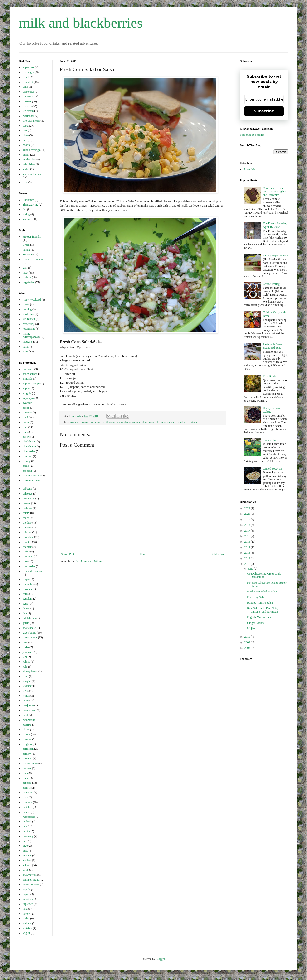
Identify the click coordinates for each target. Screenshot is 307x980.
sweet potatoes (31, 884)
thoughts (27, 342)
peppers (27, 783)
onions (119, 422)
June (251, 569)
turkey (26, 914)
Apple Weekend (32, 300)
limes (26, 701)
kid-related (29, 319)
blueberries (29, 451)
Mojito (251, 628)
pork (25, 797)
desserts (27, 106)
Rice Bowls (270, 376)
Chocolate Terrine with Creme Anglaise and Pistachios (275, 192)
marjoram (28, 705)
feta (25, 613)
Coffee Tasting (271, 284)
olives (26, 730)
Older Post (218, 554)
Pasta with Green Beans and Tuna (273, 346)
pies (25, 130)
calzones (27, 494)
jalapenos (100, 422)
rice (25, 140)
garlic (26, 623)
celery (26, 513)
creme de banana (32, 571)
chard (26, 518)
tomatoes (182, 422)
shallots (27, 860)
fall (24, 209)
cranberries (29, 566)
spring (26, 214)
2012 (248, 558)
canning (27, 309)
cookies (27, 101)
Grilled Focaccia (273, 469)
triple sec (28, 904)
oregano (27, 744)
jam (25, 657)
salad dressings (31, 150)
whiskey (27, 928)
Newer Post (68, 554)
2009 (248, 642)
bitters (26, 437)
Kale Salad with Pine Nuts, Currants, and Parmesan (263, 610)
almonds (27, 379)
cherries (27, 528)
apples (26, 388)
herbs (26, 647)
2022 (248, 508)
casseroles (28, 92)
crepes (26, 579)
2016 (248, 536)
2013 (248, 553)
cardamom (29, 498)
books (26, 304)
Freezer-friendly (32, 237)
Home (143, 554)
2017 (248, 531)
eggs (25, 604)
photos (127, 422)
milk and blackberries (81, 23)
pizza (26, 135)
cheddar (27, 523)
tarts (25, 182)
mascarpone (29, 710)
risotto (26, 145)
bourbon (27, 456)
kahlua (26, 662)
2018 (248, 525)
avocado (74, 422)
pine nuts (28, 793)
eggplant (27, 599)
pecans (27, 778)
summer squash (31, 880)
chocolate (28, 537)
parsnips (27, 759)
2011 (248, 564)
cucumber (28, 584)
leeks (26, 691)
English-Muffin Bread (260, 617)
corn (91, 422)
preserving (29, 324)
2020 (248, 519)
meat (25, 273)
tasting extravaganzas (31, 335)
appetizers (28, 67)
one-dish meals (31, 121)
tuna (25, 909)
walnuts (27, 923)
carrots (27, 503)
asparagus (28, 398)
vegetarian (193, 422)
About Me (249, 169)
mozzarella (29, 720)
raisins (26, 812)
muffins (27, 725)
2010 (248, 637)
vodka (26, 918)
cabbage (27, 489)
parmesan (28, 749)
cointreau (28, 557)
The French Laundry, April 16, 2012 (275, 225)
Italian (26, 250)
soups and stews (32, 174)
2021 (248, 514)
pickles (27, 788)
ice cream (28, 111)
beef (25, 427)
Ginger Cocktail (256, 623)
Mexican (110, 422)
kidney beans (30, 671)
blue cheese (29, 447)
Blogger (160, 959)
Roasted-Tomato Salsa (260, 603)
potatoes (27, 802)
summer (171, 422)
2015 (248, 542)
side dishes (161, 422)
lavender (27, 686)
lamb (25, 676)
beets (26, 432)
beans (26, 422)
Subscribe (264, 111)
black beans (29, 442)
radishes (27, 807)
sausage (27, 855)
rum (25, 841)
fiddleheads (29, 618)
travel (26, 347)
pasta (26, 126)
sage (25, 846)
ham (25, 642)
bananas (27, 413)
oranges (27, 739)
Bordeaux (28, 369)
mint (25, 715)
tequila (27, 889)
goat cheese (29, 628)
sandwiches (29, 159)
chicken (27, 532)
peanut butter (30, 764)
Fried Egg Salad (256, 597)
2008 (248, 648)
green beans (29, 633)
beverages (28, 72)
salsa (151, 422)
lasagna (27, 681)
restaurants (29, 329)
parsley (27, 754)
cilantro (84, 422)
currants (27, 589)
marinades (28, 116)
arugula (27, 393)
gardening (28, 314)
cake (25, 87)
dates (26, 594)
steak (26, 870)
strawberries (30, 875)
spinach (27, 865)
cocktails (28, 96)
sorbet (26, 169)
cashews (27, 508)
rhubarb (27, 821)
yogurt (26, 933)
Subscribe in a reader (252, 135)
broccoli (27, 471)
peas (25, 773)
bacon (26, 408)
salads (144, 422)
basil (25, 418)
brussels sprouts (32, 476)
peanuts (27, 768)
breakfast (28, 82)
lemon (26, 696)
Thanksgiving (30, 205)
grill (25, 268)
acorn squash (30, 374)
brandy (27, 461)
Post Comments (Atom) (89, 561)
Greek (26, 245)
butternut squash (32, 480)
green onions (30, 637)
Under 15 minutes (33, 259)
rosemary (28, 836)
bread (26, 77)
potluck (136, 422)
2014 (248, 547)
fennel (26, 608)
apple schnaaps (31, 384)
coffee (26, 552)
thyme (26, 894)
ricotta (26, 831)
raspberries (29, 817)
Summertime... (271, 440)
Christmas (28, 200)
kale (25, 667)
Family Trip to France (275, 255)
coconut (27, 547)
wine (25, 351)
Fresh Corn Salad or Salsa (262, 591)
